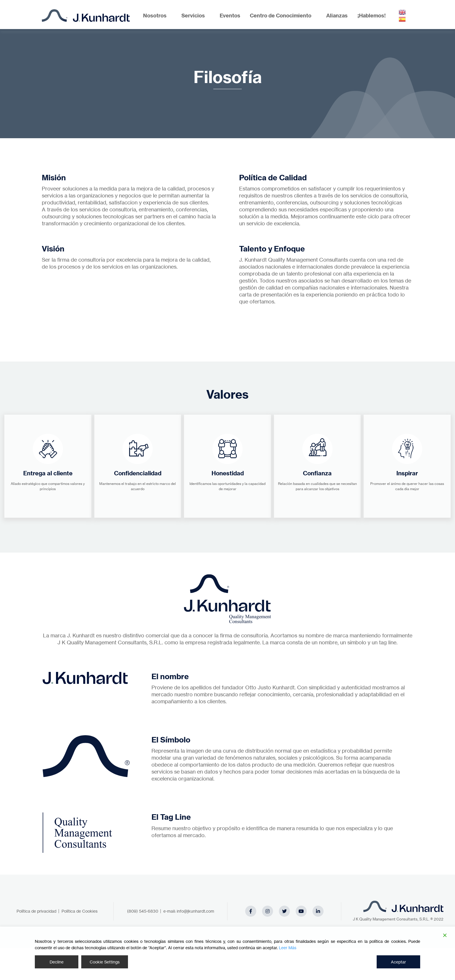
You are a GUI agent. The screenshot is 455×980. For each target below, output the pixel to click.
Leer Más (288, 948)
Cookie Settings (105, 962)
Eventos (230, 16)
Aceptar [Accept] (398, 962)
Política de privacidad (36, 911)
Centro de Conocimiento (281, 16)
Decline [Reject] (57, 962)
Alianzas (337, 16)
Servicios (193, 16)
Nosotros (155, 16)
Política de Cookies (80, 911)
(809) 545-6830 (143, 911)
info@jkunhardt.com (195, 911)
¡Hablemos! (372, 16)
